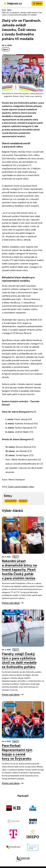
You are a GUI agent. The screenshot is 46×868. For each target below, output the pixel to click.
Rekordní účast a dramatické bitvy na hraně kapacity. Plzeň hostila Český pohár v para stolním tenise (19, 570)
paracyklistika (11, 501)
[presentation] (23, 535)
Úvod (4, 10)
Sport (9, 10)
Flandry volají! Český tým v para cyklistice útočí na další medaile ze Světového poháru (19, 660)
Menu (39, 3)
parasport (23, 501)
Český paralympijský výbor (21, 487)
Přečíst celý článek (11, 603)
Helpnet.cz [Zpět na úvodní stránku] (14, 3)
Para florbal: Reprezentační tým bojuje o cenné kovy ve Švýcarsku (17, 752)
